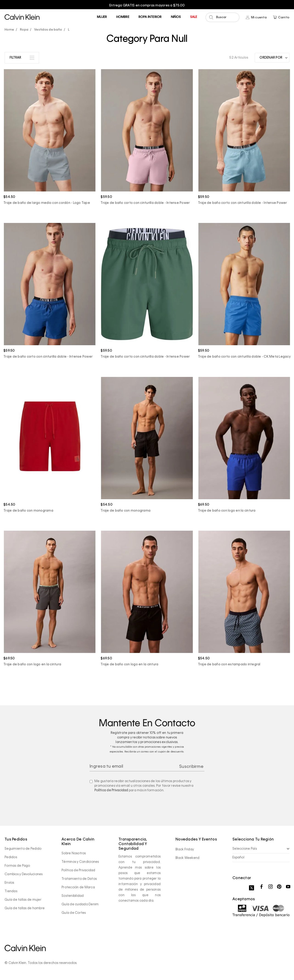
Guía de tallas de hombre (25, 908)
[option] (147, 6)
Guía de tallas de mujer (23, 900)
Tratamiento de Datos (79, 879)
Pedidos (11, 857)
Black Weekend (187, 858)
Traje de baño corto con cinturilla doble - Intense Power (145, 203)
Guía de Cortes (74, 913)
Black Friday (185, 849)
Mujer (102, 17)
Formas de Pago (17, 866)
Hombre (123, 17)
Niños (176, 17)
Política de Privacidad (111, 790)
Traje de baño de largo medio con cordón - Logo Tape (47, 203)
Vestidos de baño (48, 30)
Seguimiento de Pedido (23, 849)
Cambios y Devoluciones (24, 874)
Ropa (24, 30)
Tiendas (11, 891)
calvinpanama (10, 30)
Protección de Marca (78, 887)
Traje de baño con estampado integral (229, 664)
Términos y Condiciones (80, 862)
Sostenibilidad (73, 896)
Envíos (9, 883)
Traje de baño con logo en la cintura (227, 511)
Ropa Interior (150, 17)
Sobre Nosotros (74, 853)
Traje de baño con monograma (28, 511)
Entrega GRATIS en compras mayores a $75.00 (147, 6)
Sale (194, 17)
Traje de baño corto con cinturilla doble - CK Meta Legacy (244, 357)
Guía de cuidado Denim (80, 904)
